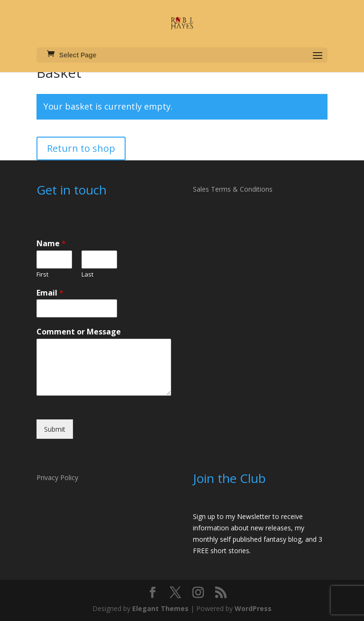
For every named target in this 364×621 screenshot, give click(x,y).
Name (51, 244)
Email (50, 293)
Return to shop (81, 148)
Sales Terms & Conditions (233, 189)
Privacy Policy (57, 477)
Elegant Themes (160, 608)
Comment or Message (79, 332)
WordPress (253, 608)
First (42, 274)
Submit (55, 429)
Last (87, 274)
